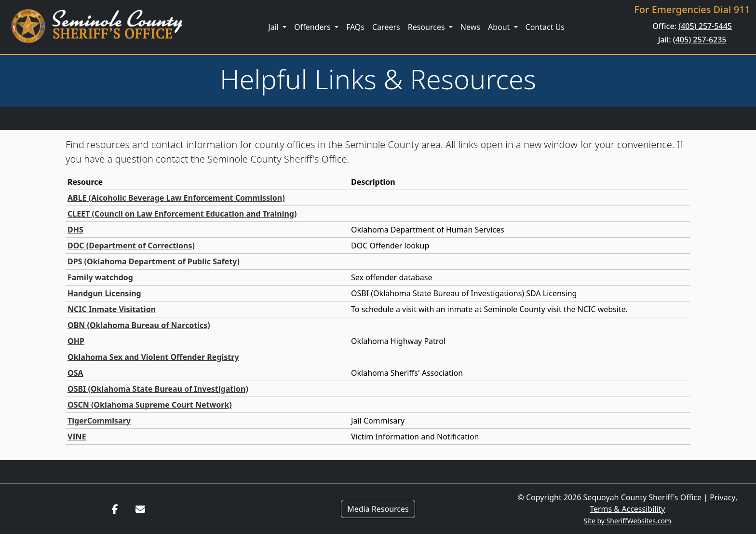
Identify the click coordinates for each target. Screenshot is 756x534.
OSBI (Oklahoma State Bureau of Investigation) (158, 389)
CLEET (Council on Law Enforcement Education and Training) (182, 214)
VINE (77, 437)
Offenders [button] (313, 27)
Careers (386, 27)
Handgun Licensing (104, 293)
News (470, 27)
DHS (75, 230)
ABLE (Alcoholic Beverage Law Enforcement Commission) (176, 198)
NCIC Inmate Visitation (112, 309)
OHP (76, 341)
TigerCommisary (99, 421)
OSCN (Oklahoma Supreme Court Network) (150, 405)
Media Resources (378, 509)
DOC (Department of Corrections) (131, 246)
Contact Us (545, 27)
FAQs (355, 27)
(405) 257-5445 (705, 26)
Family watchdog (100, 277)
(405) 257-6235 (700, 40)
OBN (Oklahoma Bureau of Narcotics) (139, 325)
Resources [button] (427, 27)
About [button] (500, 27)
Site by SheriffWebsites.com (628, 521)
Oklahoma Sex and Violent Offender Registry (153, 357)
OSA (75, 373)
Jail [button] (274, 27)
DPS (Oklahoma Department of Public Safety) (154, 261)
